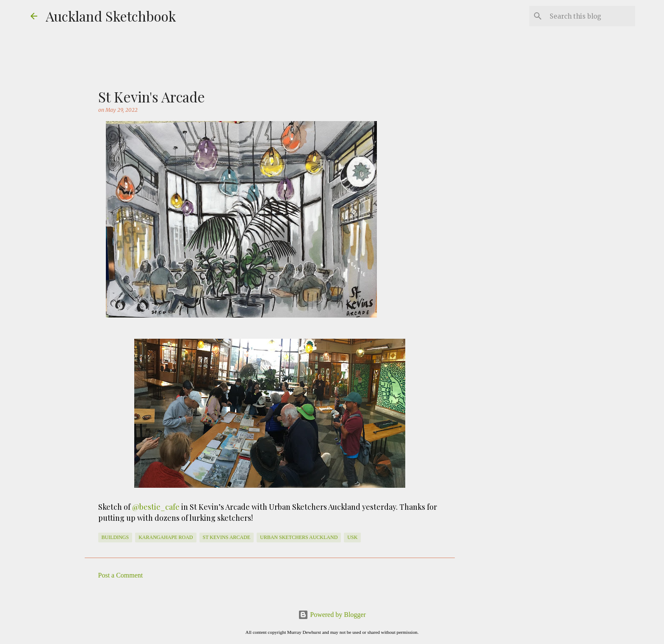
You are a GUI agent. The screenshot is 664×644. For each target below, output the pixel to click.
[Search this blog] (591, 16)
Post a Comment (121, 575)
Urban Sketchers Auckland (299, 537)
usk (352, 537)
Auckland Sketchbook (111, 16)
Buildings (115, 537)
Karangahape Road (166, 537)
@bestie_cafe (156, 507)
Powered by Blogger (332, 615)
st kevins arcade (227, 537)
